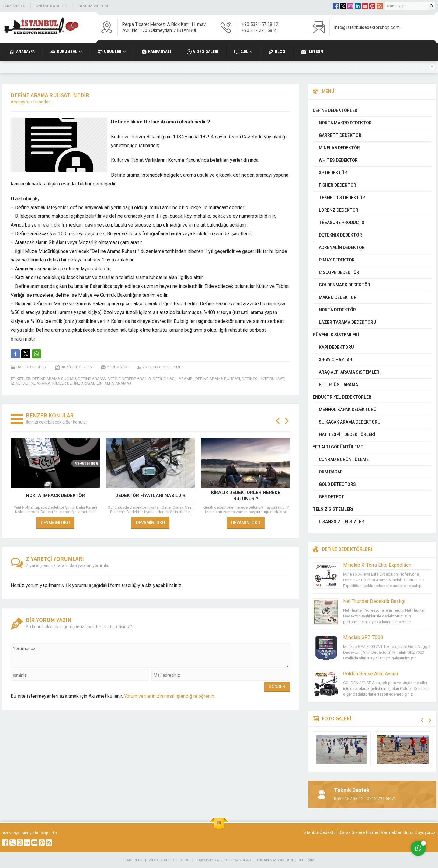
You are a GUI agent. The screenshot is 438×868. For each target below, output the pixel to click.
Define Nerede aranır (129, 379)
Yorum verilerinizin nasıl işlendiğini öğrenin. (170, 696)
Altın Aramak (118, 383)
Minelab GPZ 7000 (363, 637)
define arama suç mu (54, 379)
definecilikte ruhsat (263, 379)
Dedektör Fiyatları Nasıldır (150, 496)
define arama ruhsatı (218, 379)
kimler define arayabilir (77, 383)
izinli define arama (31, 383)
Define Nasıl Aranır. (173, 379)
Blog (41, 367)
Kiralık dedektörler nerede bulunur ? (246, 496)
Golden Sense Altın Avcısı (370, 674)
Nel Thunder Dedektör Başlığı (374, 601)
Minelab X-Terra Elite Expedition (377, 565)
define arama (92, 379)
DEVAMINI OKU (55, 523)
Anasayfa (20, 102)
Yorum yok (117, 367)
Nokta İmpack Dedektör (55, 496)
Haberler (42, 102)
